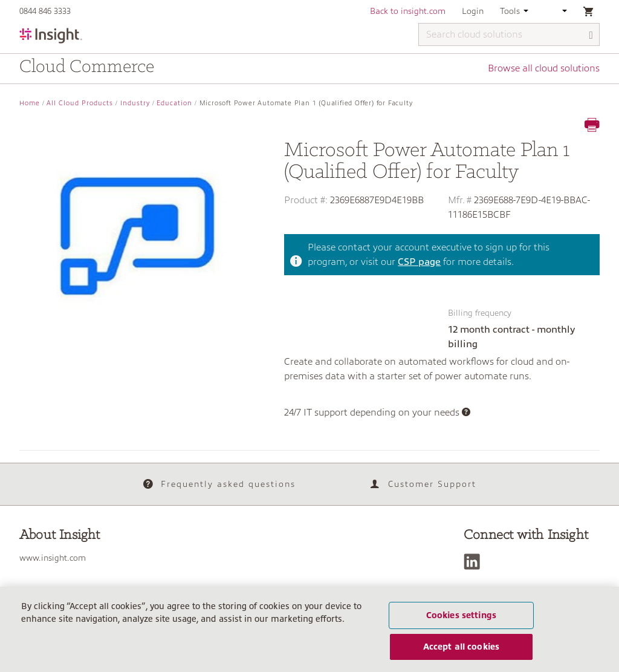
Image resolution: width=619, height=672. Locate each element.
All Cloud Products (80, 103)
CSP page (419, 262)
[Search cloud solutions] (509, 34)
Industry (135, 103)
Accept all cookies (462, 647)
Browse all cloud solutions (544, 68)
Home (30, 103)
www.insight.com (53, 558)
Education (174, 103)
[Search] (591, 35)
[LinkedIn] (475, 562)
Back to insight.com (408, 11)
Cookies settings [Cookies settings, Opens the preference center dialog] (461, 615)
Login (473, 11)
